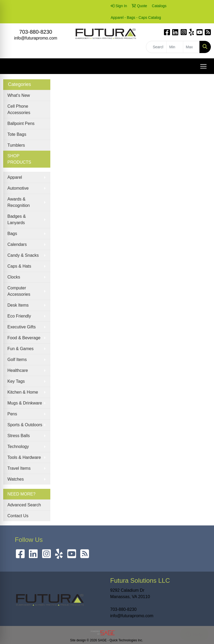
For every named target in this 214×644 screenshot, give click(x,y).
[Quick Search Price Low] (175, 47)
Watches (16, 479)
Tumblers (16, 145)
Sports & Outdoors (25, 425)
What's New (19, 95)
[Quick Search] (156, 47)
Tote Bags (17, 134)
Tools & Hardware (24, 457)
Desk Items (18, 305)
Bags (12, 234)
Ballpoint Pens (21, 123)
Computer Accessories (19, 291)
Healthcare (18, 370)
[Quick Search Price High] (191, 47)
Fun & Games (21, 349)
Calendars (17, 244)
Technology (18, 447)
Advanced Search (24, 505)
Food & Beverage (24, 338)
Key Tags (16, 381)
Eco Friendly (19, 316)
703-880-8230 (36, 32)
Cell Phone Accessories (19, 109)
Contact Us (18, 516)
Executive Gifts (22, 327)
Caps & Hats (19, 266)
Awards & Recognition (19, 202)
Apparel (15, 177)
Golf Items (17, 360)
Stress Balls (19, 436)
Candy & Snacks (23, 255)
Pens (12, 414)
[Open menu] (203, 66)
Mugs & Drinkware (25, 403)
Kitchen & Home (23, 392)
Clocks (14, 277)
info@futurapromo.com (36, 38)
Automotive (18, 188)
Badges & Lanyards (17, 219)
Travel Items (19, 468)
